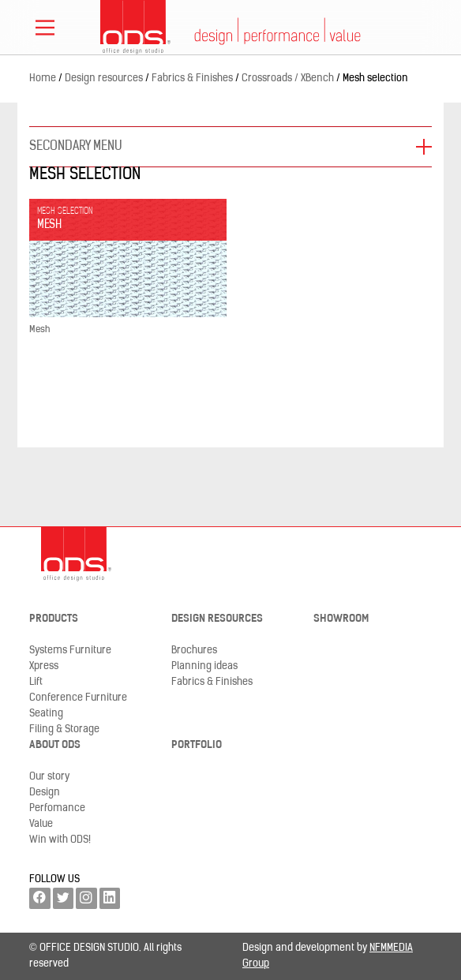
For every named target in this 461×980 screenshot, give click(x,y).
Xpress (44, 666)
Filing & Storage (64, 729)
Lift (36, 682)
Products (54, 619)
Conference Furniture (78, 698)
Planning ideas (204, 666)
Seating (46, 714)
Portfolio (197, 745)
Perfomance (57, 808)
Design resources (217, 619)
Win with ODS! (60, 840)
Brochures (194, 651)
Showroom (341, 619)
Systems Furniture (70, 651)
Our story (49, 777)
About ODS (55, 745)
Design (45, 793)
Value (41, 824)
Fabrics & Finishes (212, 682)
